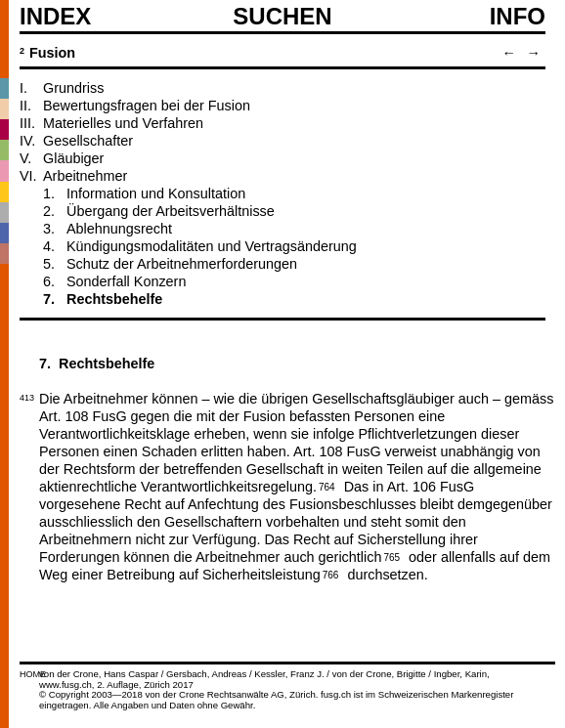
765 (391, 556)
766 (331, 574)
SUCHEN (282, 16)
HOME (33, 674)
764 (327, 486)
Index (55, 17)
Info (518, 17)
